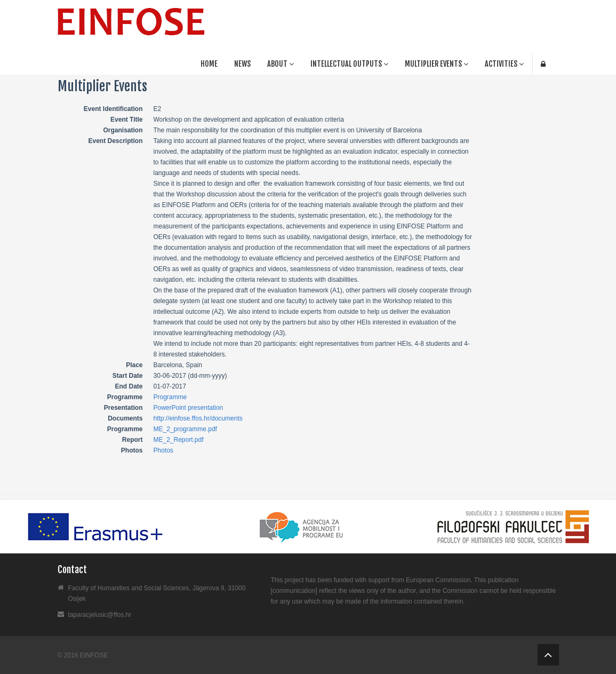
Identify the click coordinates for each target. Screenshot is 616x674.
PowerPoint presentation (189, 408)
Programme (170, 397)
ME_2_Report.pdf (179, 440)
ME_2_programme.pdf (185, 429)
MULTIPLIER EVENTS (437, 64)
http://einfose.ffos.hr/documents (198, 418)
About (281, 64)
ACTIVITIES (504, 64)
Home (209, 64)
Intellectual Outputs (349, 64)
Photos (163, 450)
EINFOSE (94, 655)
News (242, 64)
